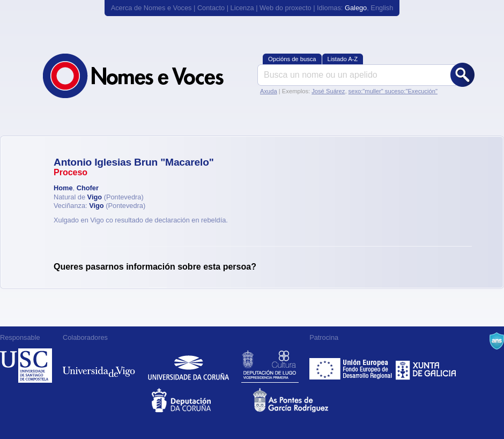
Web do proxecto (286, 8)
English (382, 8)
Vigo (95, 197)
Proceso (71, 172)
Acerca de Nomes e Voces (151, 8)
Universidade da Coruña (188, 366)
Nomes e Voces (145, 76)
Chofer (88, 188)
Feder (351, 366)
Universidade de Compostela (26, 366)
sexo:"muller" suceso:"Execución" (393, 91)
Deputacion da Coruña (201, 400)
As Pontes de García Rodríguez (303, 400)
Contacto (211, 8)
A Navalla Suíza (497, 341)
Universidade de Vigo (99, 366)
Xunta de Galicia (426, 366)
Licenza (242, 8)
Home (63, 188)
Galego (356, 8)
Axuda (269, 91)
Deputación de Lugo (270, 366)
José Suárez (328, 91)
